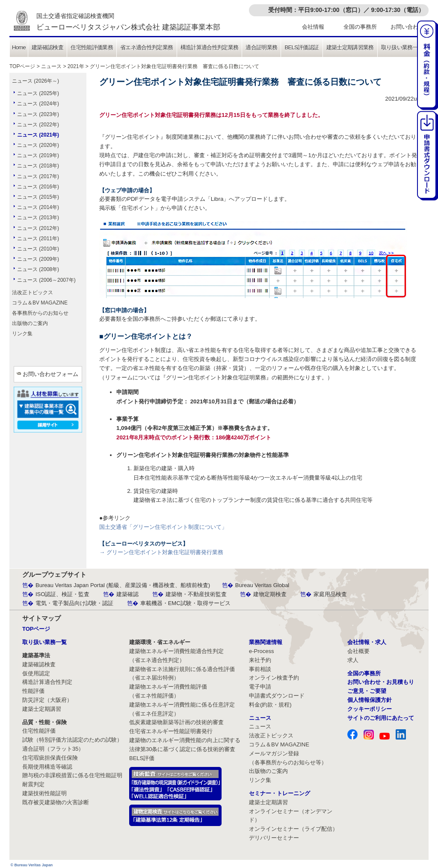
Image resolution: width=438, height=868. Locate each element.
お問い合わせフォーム (50, 374)
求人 (353, 660)
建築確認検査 (47, 47)
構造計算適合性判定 (47, 682)
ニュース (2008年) (38, 269)
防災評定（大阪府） (47, 700)
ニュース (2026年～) (36, 81)
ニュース (51, 66)
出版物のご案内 (30, 323)
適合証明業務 (261, 47)
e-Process (262, 651)
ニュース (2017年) (38, 176)
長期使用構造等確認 (47, 767)
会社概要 (358, 651)
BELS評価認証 (302, 47)
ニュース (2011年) (38, 239)
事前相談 (260, 669)
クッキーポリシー (370, 709)
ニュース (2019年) (38, 155)
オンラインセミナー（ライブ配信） (293, 829)
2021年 (76, 66)
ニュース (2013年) (38, 218)
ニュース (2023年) (38, 114)
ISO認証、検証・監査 (62, 594)
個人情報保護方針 (370, 700)
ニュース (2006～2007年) (46, 280)
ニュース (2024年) (38, 104)
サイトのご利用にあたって (381, 718)
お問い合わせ (407, 27)
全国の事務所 (360, 27)
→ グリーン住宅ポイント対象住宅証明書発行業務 (161, 552)
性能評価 (33, 691)
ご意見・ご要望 (367, 691)
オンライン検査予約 (274, 678)
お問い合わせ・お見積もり (381, 682)
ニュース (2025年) (38, 93)
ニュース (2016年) (38, 187)
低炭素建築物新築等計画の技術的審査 (176, 722)
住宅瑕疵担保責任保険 (50, 758)
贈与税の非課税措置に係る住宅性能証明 (72, 775)
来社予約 (260, 660)
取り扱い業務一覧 (402, 47)
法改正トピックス (33, 292)
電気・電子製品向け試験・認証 (74, 603)
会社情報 (313, 27)
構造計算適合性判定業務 (210, 47)
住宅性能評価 (39, 731)
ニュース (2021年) (38, 135)
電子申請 (260, 687)
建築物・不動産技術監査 (196, 594)
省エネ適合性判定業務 (147, 47)
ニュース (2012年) (38, 228)
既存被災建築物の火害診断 (56, 802)
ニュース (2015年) (38, 197)
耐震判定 (33, 784)
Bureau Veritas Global (262, 585)
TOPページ (22, 66)
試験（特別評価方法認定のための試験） (72, 740)
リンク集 (22, 334)
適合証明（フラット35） (53, 749)
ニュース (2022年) (38, 125)
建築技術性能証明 (44, 793)
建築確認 (127, 594)
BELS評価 (142, 758)
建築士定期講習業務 (350, 47)
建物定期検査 (270, 594)
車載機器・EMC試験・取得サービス (185, 603)
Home (19, 47)
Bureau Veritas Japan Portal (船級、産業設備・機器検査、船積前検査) (123, 585)
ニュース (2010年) (38, 249)
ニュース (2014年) (38, 207)
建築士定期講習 (42, 709)
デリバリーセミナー (274, 838)
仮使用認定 (36, 673)
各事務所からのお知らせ (40, 313)
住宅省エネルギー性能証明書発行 (171, 731)
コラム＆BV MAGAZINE (40, 303)
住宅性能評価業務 (92, 47)
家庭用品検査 (330, 594)
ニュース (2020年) (38, 145)
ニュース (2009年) (38, 259)
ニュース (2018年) (38, 166)
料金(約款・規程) (270, 705)
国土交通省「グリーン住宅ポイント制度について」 (163, 527)
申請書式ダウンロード (277, 696)
